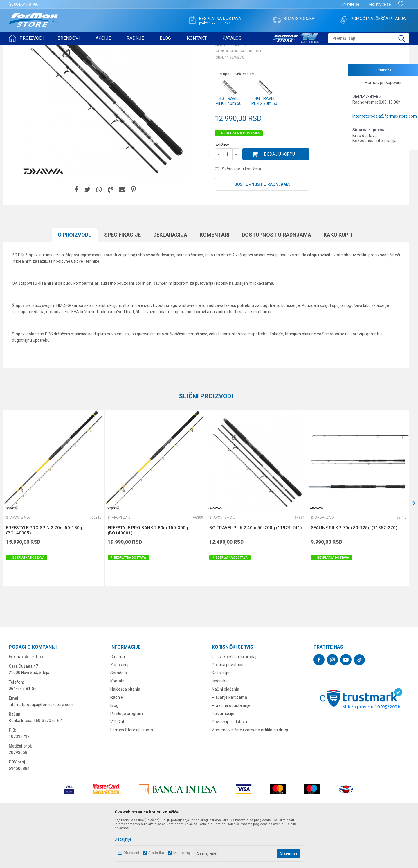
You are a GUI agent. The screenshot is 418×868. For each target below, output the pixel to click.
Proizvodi (42, 49)
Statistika (156, 853)
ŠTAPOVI (61, 49)
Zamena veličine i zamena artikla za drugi (250, 775)
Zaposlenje (120, 710)
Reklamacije (223, 759)
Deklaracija (170, 280)
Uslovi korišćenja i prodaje (235, 702)
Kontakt (117, 726)
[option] (54, 543)
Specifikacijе (122, 280)
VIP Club (118, 767)
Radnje (117, 742)
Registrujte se (379, 4)
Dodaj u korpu (280, 199)
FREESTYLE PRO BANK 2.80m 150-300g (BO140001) (148, 575)
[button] (369, 38)
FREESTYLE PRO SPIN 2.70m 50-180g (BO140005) (44, 575)
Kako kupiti (339, 280)
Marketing (182, 853)
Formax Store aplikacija (132, 775)
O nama (118, 702)
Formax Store (19, 49)
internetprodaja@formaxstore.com (385, 116)
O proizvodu (75, 280)
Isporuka (220, 726)
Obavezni (131, 853)
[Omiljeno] (402, 5)
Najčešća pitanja (125, 734)
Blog (114, 750)
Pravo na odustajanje (231, 750)
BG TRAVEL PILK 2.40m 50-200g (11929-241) (256, 573)
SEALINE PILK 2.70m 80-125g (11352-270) (354, 573)
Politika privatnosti (229, 710)
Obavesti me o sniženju (379, 160)
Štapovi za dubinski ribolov (93, 49)
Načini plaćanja (226, 734)
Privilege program (127, 759)
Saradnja (119, 718)
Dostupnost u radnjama (262, 229)
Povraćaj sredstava (229, 767)
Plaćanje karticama (229, 742)
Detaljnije (123, 839)
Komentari (215, 280)
